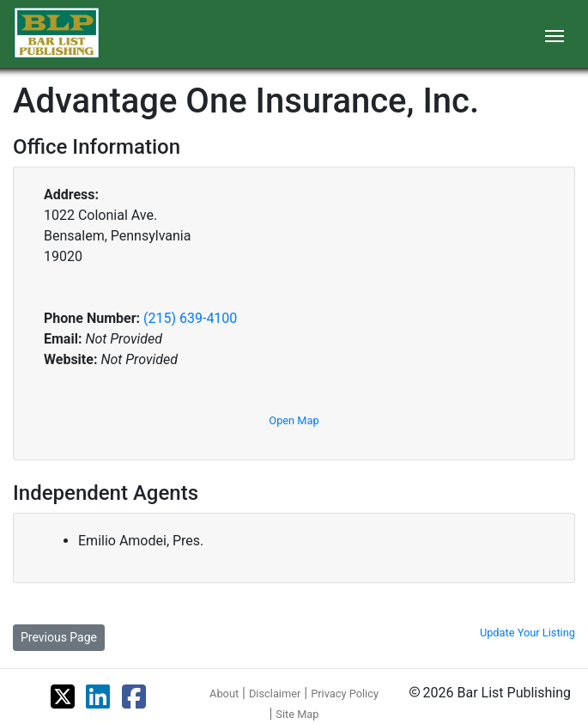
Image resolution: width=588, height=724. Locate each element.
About (224, 694)
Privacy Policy (345, 694)
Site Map (297, 714)
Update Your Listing (527, 633)
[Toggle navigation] (555, 34)
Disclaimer (275, 694)
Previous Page (59, 637)
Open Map (294, 420)
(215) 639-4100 (190, 318)
